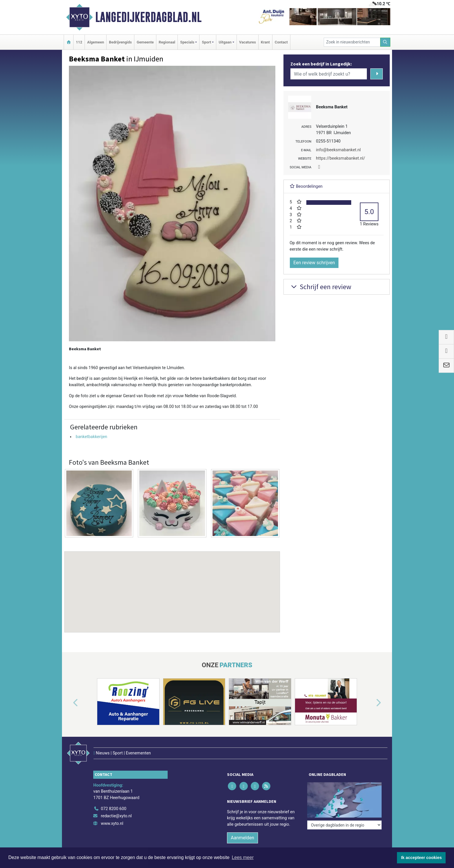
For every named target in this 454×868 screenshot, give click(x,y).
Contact (281, 42)
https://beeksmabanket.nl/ (340, 158)
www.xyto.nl (112, 824)
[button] (172, 586)
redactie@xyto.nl (116, 816)
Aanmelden (242, 838)
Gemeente (145, 42)
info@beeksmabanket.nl (338, 150)
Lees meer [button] (243, 857)
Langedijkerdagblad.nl (148, 17)
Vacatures (248, 42)
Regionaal (167, 42)
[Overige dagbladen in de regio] (344, 825)
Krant (265, 42)
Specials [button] (187, 42)
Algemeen (96, 42)
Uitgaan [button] (225, 42)
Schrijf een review (320, 287)
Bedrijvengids (120, 42)
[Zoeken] (385, 42)
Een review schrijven (314, 263)
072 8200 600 (113, 809)
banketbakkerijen (91, 437)
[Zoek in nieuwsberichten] (352, 42)
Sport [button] (206, 42)
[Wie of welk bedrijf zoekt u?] (329, 74)
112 (79, 42)
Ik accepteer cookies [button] (421, 858)
